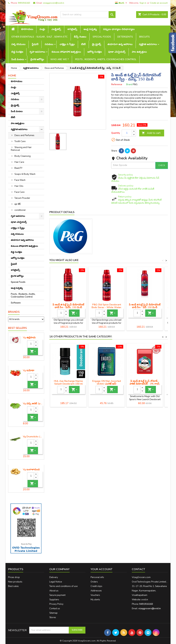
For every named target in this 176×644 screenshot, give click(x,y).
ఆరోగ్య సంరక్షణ (95, 52)
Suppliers (54, 600)
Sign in (143, 3)
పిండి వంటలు (18, 59)
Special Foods (102, 37)
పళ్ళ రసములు (18, 44)
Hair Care (19, 162)
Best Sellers (17, 328)
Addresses (96, 591)
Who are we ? (60, 59)
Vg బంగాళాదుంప (31, 470)
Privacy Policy (56, 604)
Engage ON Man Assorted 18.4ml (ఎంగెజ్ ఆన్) (107, 382)
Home (12, 76)
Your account (101, 569)
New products (15, 582)
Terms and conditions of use (63, 586)
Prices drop (14, 577)
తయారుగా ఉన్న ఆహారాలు (120, 44)
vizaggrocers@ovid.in (54, 3)
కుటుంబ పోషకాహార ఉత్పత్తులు (66, 52)
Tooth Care (20, 141)
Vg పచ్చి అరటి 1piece (33, 404)
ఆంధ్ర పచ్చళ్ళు (90, 29)
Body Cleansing (23, 156)
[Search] (88, 15)
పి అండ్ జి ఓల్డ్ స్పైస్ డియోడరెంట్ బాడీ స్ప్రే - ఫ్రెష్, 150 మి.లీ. (145, 306)
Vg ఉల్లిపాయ (29, 338)
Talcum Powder (22, 198)
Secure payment (57, 595)
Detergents (125, 37)
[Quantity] (31, 344)
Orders (94, 582)
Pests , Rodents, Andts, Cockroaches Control (106, 59)
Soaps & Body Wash (25, 174)
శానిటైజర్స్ (72, 29)
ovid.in (145, 600)
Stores (53, 617)
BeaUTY (18, 168)
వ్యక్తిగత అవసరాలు (148, 44)
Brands (14, 312)
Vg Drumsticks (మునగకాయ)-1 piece (33, 437)
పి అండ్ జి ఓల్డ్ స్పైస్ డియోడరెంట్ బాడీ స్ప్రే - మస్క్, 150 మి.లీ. (68, 306)
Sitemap (53, 613)
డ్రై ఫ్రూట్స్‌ (97, 44)
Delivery (54, 577)
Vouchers (95, 595)
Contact (138, 569)
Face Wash (20, 180)
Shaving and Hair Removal (21, 149)
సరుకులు (49, 44)
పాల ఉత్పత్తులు (139, 52)
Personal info (97, 577)
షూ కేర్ (18, 204)
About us (54, 591)
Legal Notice (56, 582)
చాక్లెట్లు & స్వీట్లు (67, 44)
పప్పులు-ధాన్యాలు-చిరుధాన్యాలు (119, 29)
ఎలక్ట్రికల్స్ (56, 29)
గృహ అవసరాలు (37, 52)
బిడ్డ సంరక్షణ (17, 52)
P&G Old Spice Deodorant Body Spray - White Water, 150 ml (107, 307)
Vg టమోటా (29, 370)
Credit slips (96, 586)
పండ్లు (42, 29)
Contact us (55, 609)
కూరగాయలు (27, 29)
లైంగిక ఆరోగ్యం (37, 59)
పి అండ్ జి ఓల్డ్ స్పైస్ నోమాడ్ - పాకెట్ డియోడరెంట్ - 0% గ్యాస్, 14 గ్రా (145, 384)
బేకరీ (83, 44)
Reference (117, 84)
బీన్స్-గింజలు (80, 37)
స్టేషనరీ (35, 44)
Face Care (19, 192)
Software (16, 303)
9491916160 (24, 3)
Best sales (13, 586)
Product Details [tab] (62, 212)
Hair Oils (19, 186)
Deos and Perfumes (24, 135)
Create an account (159, 3)
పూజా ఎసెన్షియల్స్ (117, 52)
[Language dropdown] (121, 3)
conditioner (20, 210)
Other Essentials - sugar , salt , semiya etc (39, 37)
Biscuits (144, 37)
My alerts (95, 600)
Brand (129, 84)
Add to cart (151, 133)
